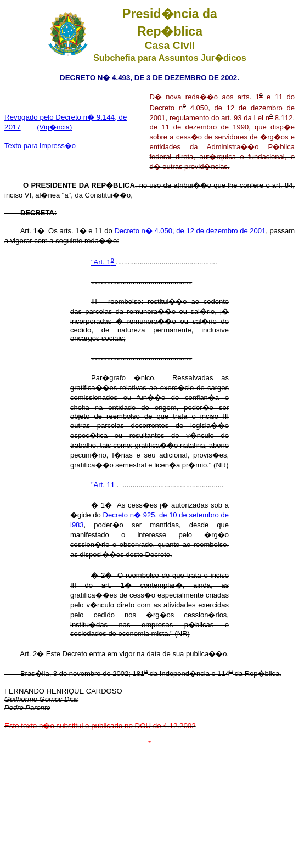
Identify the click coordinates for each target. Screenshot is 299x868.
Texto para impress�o (40, 146)
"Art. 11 (104, 485)
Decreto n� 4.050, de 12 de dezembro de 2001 (190, 231)
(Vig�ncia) (54, 127)
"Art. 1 (103, 262)
